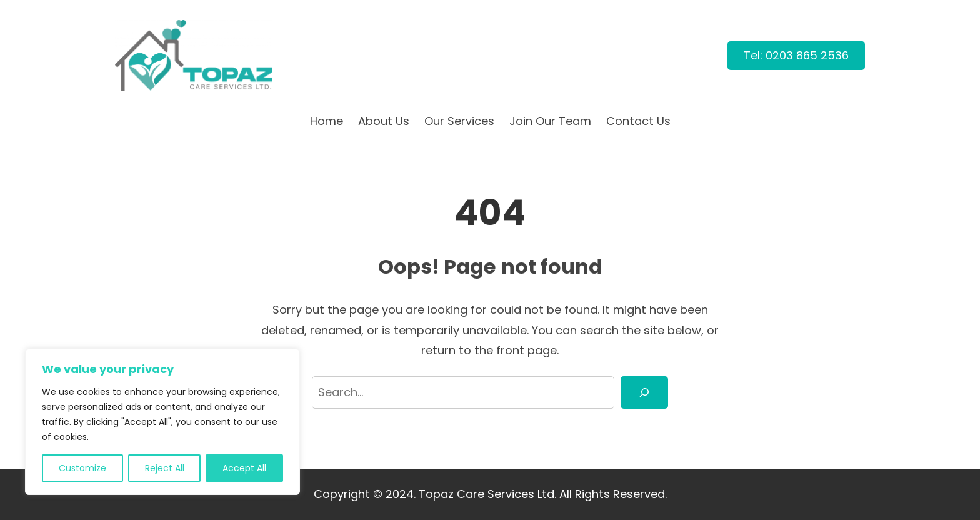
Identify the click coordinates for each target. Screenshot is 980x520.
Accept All (244, 468)
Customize (82, 468)
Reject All (165, 468)
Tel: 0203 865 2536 (796, 55)
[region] (162, 422)
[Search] (644, 393)
